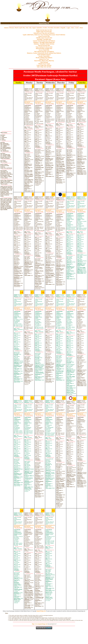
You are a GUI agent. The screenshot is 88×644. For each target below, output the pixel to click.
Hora (73, 28)
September (39, 28)
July (30, 28)
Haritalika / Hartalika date (44, 39)
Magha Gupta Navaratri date (44, 32)
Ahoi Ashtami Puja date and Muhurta (44, 52)
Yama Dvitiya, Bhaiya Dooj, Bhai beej (44, 61)
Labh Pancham (44, 62)
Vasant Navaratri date (44, 36)
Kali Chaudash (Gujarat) (44, 55)
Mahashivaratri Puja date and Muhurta (44, 33)
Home (81, 28)
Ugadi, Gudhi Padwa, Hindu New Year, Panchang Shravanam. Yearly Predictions (44, 35)
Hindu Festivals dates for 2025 (44, 30)
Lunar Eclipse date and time (44, 65)
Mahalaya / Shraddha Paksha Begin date (44, 42)
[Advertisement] (7, 11)
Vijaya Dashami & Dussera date (44, 47)
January (6, 28)
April (20, 28)
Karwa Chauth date (44, 50)
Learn (77, 28)
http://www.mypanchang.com (40, 624)
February (12, 28)
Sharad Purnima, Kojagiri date (44, 48)
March (17, 28)
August (34, 28)
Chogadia (63, 28)
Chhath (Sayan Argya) (44, 64)
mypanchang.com (44, 23)
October (45, 28)
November (51, 28)
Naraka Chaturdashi (44, 56)
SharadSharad (71, 211)
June (27, 28)
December (57, 28)
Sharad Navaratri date (44, 45)
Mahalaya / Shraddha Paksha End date (44, 44)
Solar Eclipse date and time (44, 67)
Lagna (68, 28)
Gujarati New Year (44, 59)
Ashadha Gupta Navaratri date (44, 38)
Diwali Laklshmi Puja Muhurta (44, 58)
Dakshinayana (29, 101)
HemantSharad (50, 414)
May (24, 28)
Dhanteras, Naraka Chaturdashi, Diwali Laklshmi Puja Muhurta (44, 53)
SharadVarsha (29, 103)
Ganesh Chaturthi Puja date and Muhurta (44, 41)
